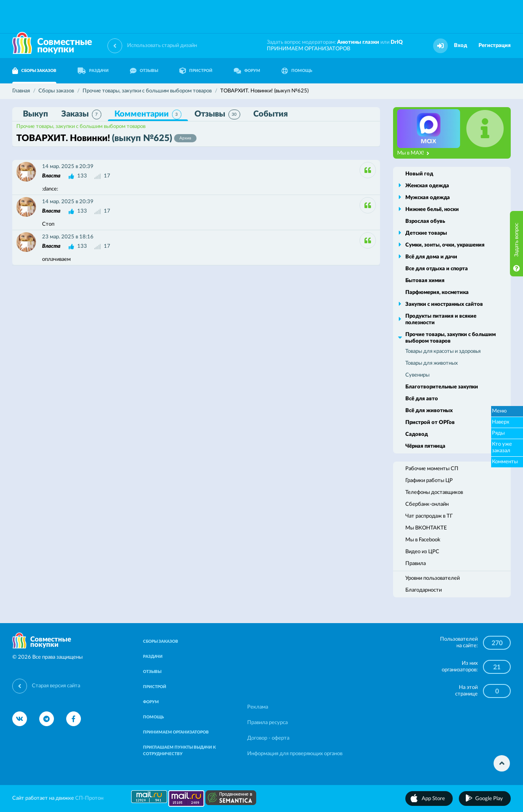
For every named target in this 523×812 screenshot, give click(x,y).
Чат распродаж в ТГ (429, 516)
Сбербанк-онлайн (427, 504)
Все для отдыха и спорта (437, 269)
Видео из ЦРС (422, 552)
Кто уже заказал (502, 447)
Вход (460, 46)
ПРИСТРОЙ (196, 71)
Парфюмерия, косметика (437, 293)
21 (497, 667)
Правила (416, 564)
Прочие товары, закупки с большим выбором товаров (81, 127)
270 (497, 643)
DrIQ (397, 42)
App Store (433, 799)
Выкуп (36, 114)
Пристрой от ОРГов (430, 423)
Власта (51, 176)
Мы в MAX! (413, 153)
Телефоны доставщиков (434, 492)
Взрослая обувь (425, 221)
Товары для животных (431, 363)
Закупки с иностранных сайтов (444, 304)
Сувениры (417, 375)
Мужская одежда (428, 198)
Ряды (498, 433)
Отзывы (217, 114)
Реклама (258, 707)
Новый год (419, 174)
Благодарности (424, 590)
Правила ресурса (267, 723)
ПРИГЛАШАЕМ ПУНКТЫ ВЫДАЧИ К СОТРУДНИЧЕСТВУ (179, 751)
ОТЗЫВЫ (144, 71)
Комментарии (148, 114)
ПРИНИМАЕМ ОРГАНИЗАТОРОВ (308, 49)
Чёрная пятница (425, 446)
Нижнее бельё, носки (432, 210)
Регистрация (495, 46)
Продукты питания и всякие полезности (441, 320)
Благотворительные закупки (442, 387)
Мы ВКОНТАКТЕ (426, 528)
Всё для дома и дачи (431, 257)
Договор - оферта (268, 738)
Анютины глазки (358, 42)
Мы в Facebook (423, 540)
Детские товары (426, 233)
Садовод (417, 434)
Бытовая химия (425, 281)
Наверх (501, 422)
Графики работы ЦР (429, 481)
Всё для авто (422, 399)
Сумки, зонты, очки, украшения (445, 245)
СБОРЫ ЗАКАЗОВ (34, 71)
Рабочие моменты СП (432, 469)
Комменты (505, 462)
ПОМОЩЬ (297, 71)
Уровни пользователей (432, 578)
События (270, 114)
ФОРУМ (247, 71)
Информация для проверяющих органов (295, 754)
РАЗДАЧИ (93, 71)
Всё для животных (429, 411)
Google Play (489, 799)
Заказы (81, 114)
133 (82, 176)
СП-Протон (89, 798)
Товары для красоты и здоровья (443, 351)
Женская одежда (427, 186)
